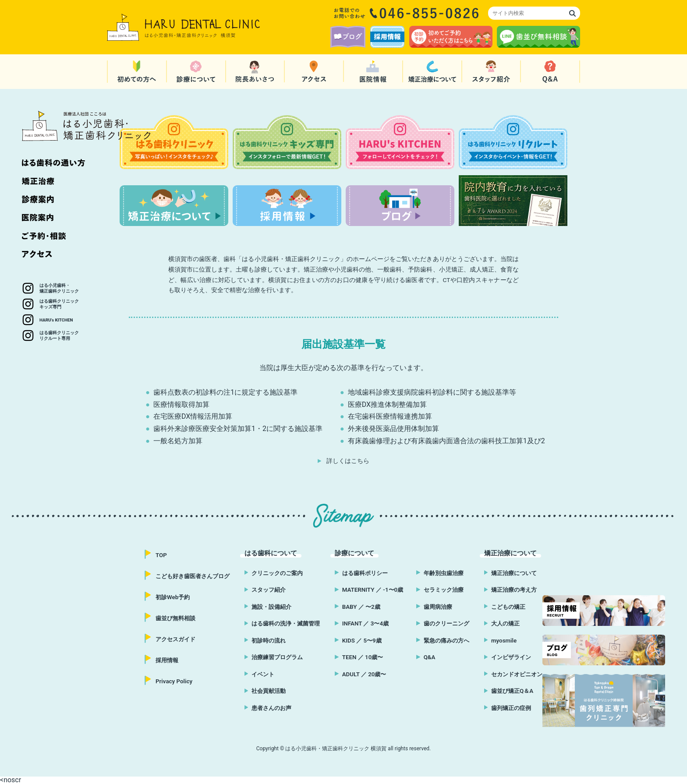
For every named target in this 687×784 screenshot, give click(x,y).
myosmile (501, 640)
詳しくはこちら (348, 461)
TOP (161, 555)
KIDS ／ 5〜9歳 (359, 640)
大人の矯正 (503, 623)
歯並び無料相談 (177, 618)
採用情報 (168, 660)
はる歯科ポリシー (363, 573)
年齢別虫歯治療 (445, 573)
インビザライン (509, 657)
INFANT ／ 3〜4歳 (363, 623)
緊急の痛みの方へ (448, 640)
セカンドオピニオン (515, 674)
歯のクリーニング (448, 623)
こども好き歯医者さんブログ (195, 576)
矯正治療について (512, 573)
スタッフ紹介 (269, 590)
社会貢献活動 (269, 691)
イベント (262, 674)
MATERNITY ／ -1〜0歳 (370, 590)
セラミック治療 (445, 590)
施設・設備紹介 (272, 607)
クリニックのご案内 (278, 573)
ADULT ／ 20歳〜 (362, 674)
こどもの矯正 (506, 607)
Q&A (429, 657)
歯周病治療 (439, 607)
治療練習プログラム (278, 657)
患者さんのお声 (272, 708)
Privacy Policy (175, 681)
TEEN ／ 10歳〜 (360, 657)
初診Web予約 (174, 597)
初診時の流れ (269, 640)
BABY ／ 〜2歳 (358, 607)
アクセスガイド (177, 639)
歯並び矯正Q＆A (510, 691)
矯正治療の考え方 (512, 590)
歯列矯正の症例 (509, 708)
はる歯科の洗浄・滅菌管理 (287, 623)
